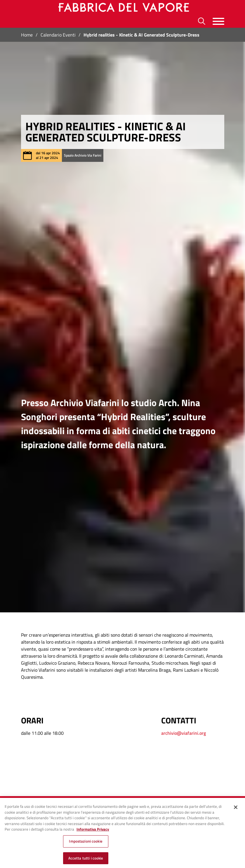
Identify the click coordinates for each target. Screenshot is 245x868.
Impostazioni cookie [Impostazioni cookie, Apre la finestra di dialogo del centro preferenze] (86, 844)
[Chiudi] (236, 810)
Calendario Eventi (58, 35)
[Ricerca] (202, 21)
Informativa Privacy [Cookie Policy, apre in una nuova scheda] (93, 832)
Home (27, 35)
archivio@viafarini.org (184, 733)
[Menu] (218, 21)
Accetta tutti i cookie (86, 861)
